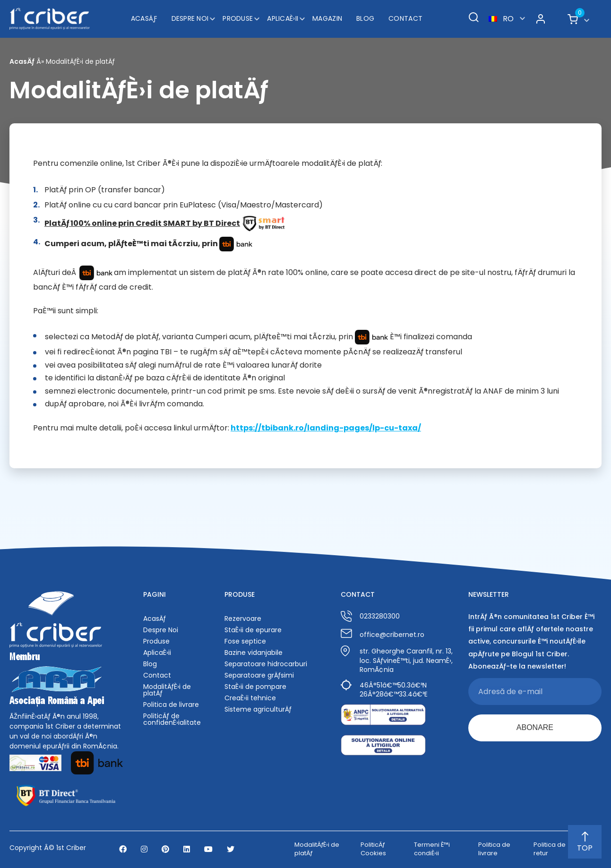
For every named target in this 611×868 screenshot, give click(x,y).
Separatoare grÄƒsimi (259, 675)
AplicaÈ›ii (283, 18)
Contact (405, 18)
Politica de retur (550, 849)
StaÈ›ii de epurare (253, 630)
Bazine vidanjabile (254, 653)
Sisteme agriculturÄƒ (258, 709)
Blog (365, 18)
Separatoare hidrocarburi (266, 664)
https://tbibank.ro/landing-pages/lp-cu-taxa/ (326, 428)
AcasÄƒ (144, 18)
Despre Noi (190, 18)
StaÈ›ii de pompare (255, 687)
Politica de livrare (171, 705)
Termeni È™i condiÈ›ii (432, 849)
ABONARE (535, 727)
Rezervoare (243, 619)
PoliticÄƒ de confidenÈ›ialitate (172, 719)
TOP (585, 842)
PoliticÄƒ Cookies (373, 849)
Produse (238, 18)
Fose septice (245, 641)
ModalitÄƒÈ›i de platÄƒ (167, 690)
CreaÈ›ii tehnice (250, 698)
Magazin (327, 18)
